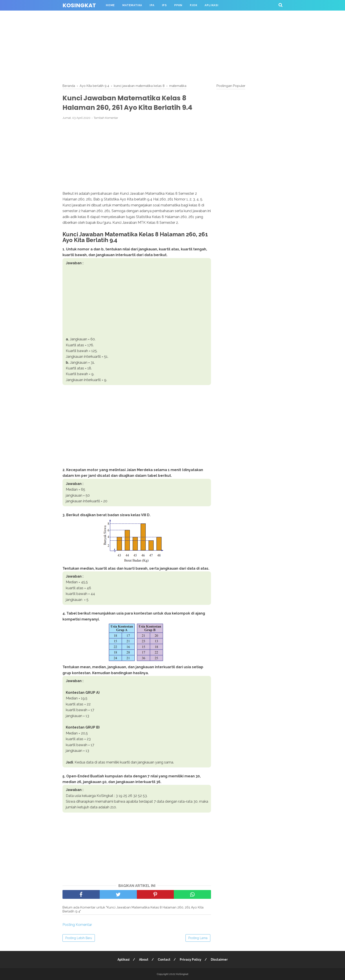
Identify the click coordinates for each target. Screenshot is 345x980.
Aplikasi (211, 5)
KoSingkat (79, 5)
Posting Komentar (77, 925)
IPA (152, 5)
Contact (164, 960)
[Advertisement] (172, 46)
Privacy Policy (191, 960)
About (144, 960)
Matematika (132, 5)
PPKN (178, 5)
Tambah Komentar (106, 118)
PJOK (194, 5)
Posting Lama (198, 938)
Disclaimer (219, 960)
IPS (164, 5)
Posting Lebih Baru (79, 938)
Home (110, 5)
